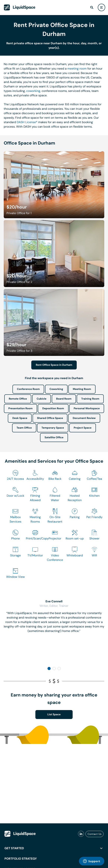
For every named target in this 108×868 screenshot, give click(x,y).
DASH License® (27, 122)
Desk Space (20, 418)
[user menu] (101, 7)
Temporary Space (53, 428)
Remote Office (18, 399)
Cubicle (42, 399)
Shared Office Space (50, 418)
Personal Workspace (87, 409)
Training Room (90, 399)
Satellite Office (54, 438)
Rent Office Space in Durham (54, 365)
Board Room (64, 399)
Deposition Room (53, 409)
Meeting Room (82, 389)
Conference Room (28, 389)
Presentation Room (20, 409)
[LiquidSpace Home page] (20, 7)
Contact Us (94, 834)
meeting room (77, 69)
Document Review (84, 418)
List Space (54, 715)
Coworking (56, 389)
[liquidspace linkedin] (81, 834)
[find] (92, 7)
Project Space (83, 428)
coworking (33, 91)
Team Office (24, 428)
